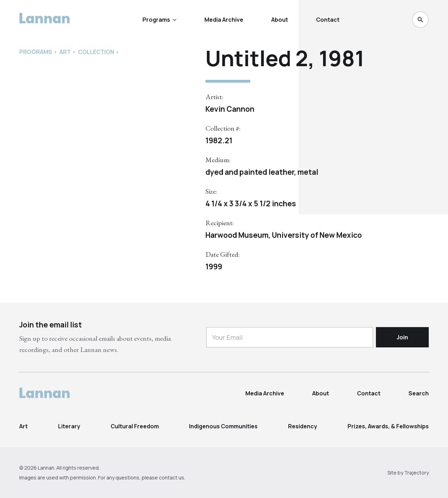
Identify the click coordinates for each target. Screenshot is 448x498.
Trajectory (416, 473)
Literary (69, 426)
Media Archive (224, 20)
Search (419, 393)
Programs (159, 20)
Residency (303, 426)
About (280, 20)
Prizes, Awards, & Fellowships (388, 426)
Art (23, 426)
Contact (328, 20)
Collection (96, 52)
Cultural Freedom (135, 426)
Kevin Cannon (230, 109)
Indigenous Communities (223, 426)
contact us (171, 478)
